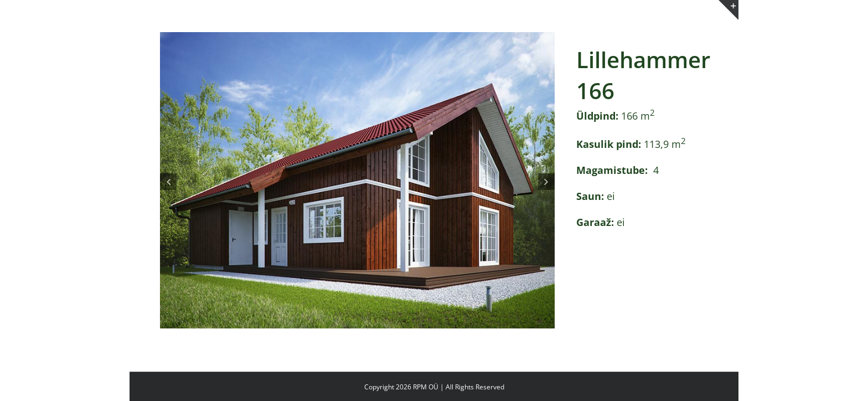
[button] (168, 182)
